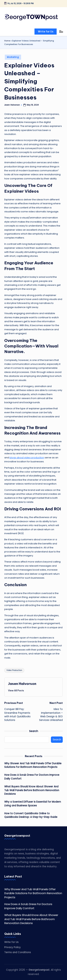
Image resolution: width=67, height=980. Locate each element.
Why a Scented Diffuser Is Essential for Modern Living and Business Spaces (33, 804)
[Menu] (61, 31)
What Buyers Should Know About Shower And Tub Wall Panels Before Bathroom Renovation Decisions (32, 790)
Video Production (14, 670)
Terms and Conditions (18, 952)
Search (34, 731)
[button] (46, 32)
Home (7, 41)
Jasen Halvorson (22, 684)
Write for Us (11, 942)
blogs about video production (27, 458)
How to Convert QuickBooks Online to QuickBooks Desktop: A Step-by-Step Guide (31, 815)
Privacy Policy (13, 947)
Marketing (13, 57)
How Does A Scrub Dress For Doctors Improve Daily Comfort (32, 777)
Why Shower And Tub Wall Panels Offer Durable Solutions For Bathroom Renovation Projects (33, 765)
